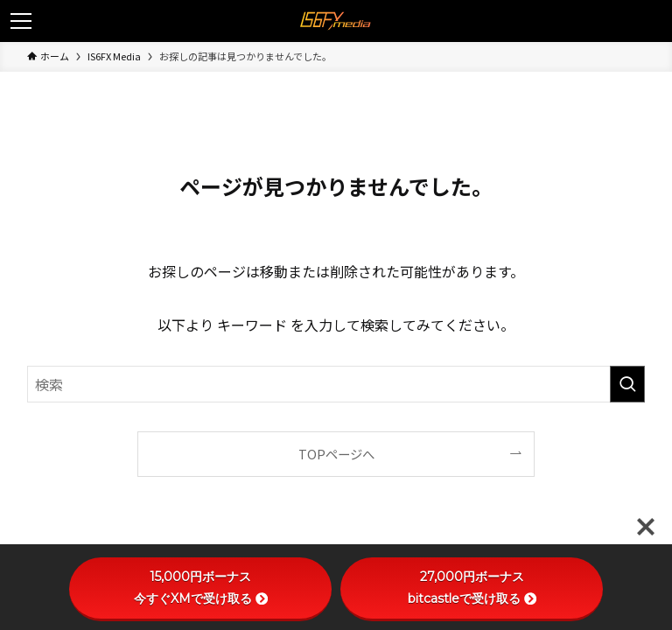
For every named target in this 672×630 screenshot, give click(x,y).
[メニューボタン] (21, 21)
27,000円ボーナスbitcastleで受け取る (472, 588)
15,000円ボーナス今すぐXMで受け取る (201, 588)
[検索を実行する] (627, 384)
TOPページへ (336, 454)
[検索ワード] (336, 384)
